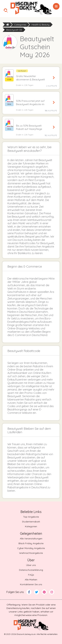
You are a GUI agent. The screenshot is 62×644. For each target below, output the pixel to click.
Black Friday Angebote (31, 543)
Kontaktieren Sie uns (31, 584)
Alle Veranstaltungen (31, 539)
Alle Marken (31, 580)
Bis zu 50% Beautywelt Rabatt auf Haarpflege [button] (29, 127)
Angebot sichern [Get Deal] (54, 102)
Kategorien (31, 526)
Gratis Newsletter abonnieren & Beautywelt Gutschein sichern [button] (30, 78)
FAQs (31, 575)
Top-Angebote (31, 517)
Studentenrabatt (31, 522)
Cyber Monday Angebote (31, 548)
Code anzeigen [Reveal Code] (54, 78)
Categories (20, 25)
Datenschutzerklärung (31, 570)
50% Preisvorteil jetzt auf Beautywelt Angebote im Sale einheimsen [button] (30, 103)
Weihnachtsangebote (31, 553)
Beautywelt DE (14, 30)
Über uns (31, 565)
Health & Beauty (41, 25)
